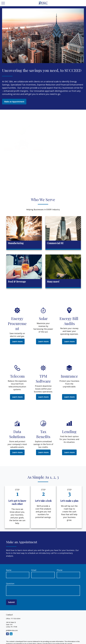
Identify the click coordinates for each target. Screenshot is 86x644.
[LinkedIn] (11, 634)
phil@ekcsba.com (12, 630)
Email (34, 570)
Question (10, 584)
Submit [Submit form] (11, 602)
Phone (60, 570)
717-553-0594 (16, 619)
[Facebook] (7, 634)
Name (9, 570)
